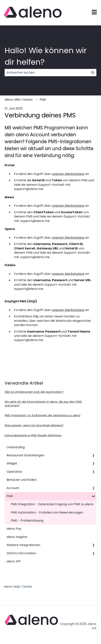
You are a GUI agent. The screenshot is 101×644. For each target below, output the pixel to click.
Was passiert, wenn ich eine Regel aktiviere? (34, 425)
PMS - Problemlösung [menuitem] (27, 521)
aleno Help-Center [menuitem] (18, 587)
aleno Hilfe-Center (19, 100)
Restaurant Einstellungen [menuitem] (25, 455)
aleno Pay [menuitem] (14, 529)
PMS (43, 100)
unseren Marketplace (68, 174)
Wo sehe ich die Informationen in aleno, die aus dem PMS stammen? (43, 404)
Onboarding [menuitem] (16, 447)
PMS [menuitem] (10, 496)
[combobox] (47, 73)
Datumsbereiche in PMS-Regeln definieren (33, 435)
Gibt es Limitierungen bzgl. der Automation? (34, 392)
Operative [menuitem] (14, 472)
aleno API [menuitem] (14, 561)
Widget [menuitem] (12, 463)
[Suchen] (93, 73)
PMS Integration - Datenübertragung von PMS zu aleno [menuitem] (52, 504)
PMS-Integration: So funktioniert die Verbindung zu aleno (43, 415)
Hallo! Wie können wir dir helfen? (46, 56)
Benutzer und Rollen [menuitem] (22, 480)
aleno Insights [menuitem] (17, 537)
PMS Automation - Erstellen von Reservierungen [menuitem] (47, 512)
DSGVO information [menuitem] (21, 553)
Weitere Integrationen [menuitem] (23, 545)
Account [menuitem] (13, 488)
